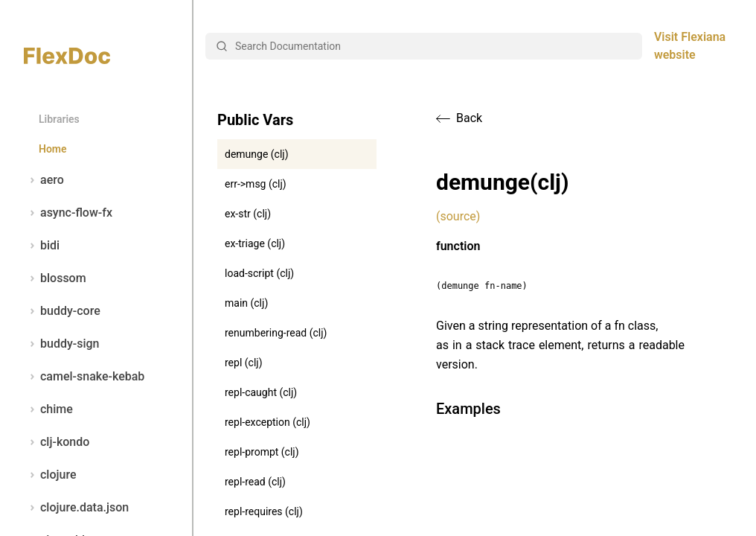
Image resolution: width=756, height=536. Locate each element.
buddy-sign (61, 344)
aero (44, 180)
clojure (50, 475)
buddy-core (62, 311)
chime (48, 409)
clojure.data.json (76, 508)
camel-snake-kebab (84, 377)
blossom (55, 278)
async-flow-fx (68, 213)
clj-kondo (57, 442)
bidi (42, 246)
